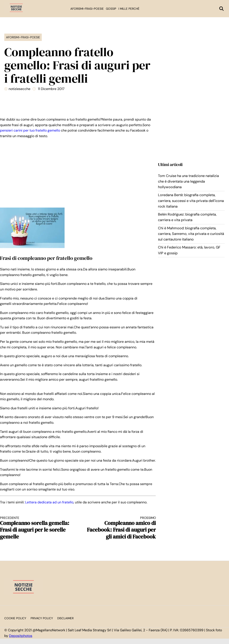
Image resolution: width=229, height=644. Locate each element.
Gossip (111, 9)
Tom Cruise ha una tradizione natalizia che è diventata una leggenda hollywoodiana (188, 182)
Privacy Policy (42, 618)
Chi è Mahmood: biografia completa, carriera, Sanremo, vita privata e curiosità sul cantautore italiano (191, 234)
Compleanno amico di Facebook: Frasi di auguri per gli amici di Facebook (121, 528)
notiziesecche (19, 89)
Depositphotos (21, 636)
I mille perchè (129, 9)
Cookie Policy (15, 618)
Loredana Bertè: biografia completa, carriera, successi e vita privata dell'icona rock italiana (191, 201)
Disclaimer (65, 618)
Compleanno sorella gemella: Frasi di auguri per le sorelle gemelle (35, 528)
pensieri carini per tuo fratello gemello (30, 130)
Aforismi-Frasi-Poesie (87, 9)
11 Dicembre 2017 (51, 89)
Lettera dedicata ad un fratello (49, 502)
